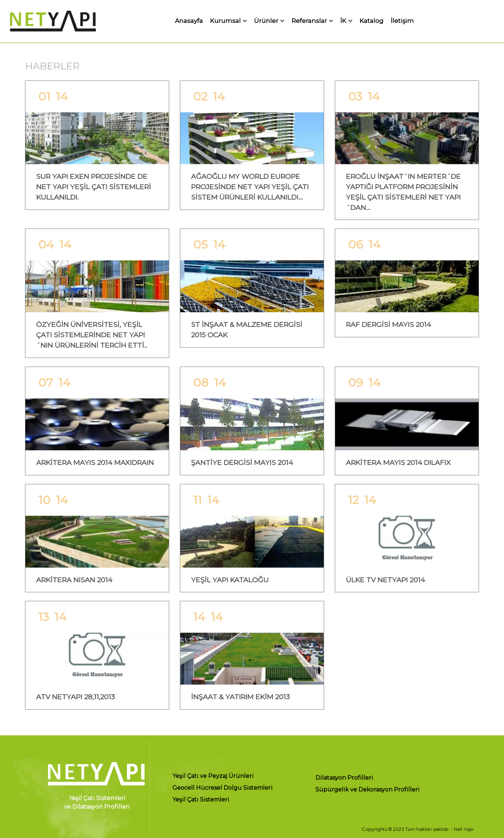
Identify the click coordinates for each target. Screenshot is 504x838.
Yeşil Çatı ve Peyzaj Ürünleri (213, 776)
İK (343, 21)
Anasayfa (189, 21)
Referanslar (309, 21)
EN (493, 21)
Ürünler (266, 21)
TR (480, 21)
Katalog (371, 21)
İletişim (402, 21)
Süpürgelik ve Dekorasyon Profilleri (368, 790)
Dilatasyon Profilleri (344, 778)
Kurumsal (225, 21)
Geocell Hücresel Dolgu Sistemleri (222, 788)
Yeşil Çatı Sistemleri (201, 800)
